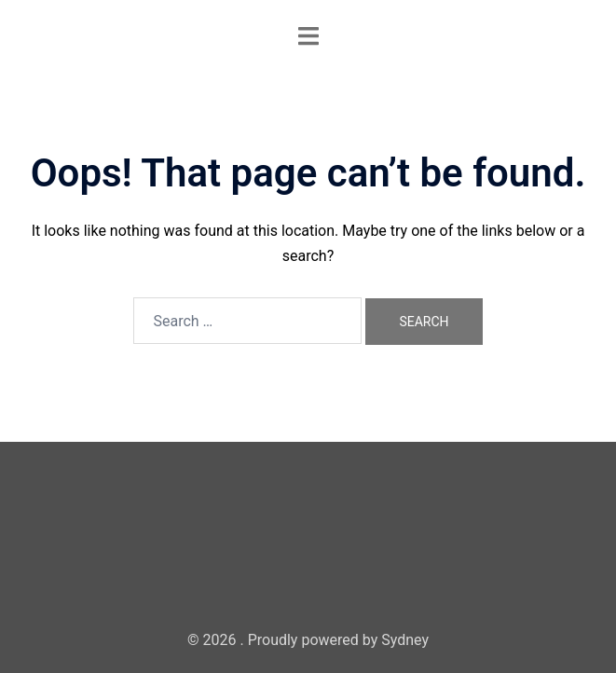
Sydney (405, 640)
